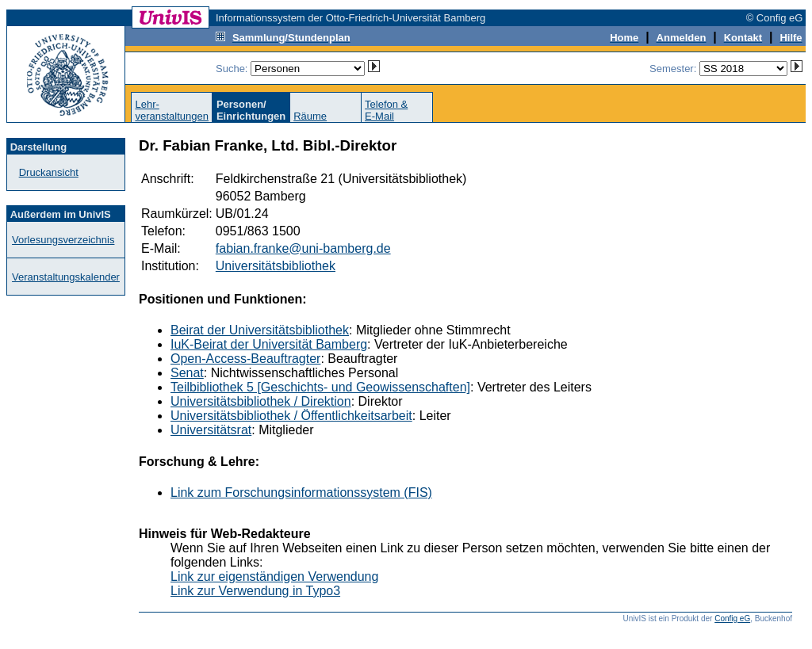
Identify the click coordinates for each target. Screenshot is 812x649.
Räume (310, 116)
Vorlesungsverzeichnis (63, 240)
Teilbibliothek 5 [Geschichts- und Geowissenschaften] (320, 387)
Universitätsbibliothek (276, 266)
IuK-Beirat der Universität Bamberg (269, 344)
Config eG (732, 618)
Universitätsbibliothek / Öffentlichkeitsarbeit (291, 416)
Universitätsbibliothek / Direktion (261, 401)
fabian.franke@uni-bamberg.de (303, 248)
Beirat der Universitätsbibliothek (260, 330)
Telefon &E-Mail (386, 110)
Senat (187, 373)
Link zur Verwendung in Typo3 (255, 591)
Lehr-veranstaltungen (172, 110)
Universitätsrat (211, 430)
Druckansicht (49, 172)
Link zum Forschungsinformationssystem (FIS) (301, 492)
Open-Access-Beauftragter (245, 359)
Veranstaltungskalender (66, 277)
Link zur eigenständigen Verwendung (274, 576)
